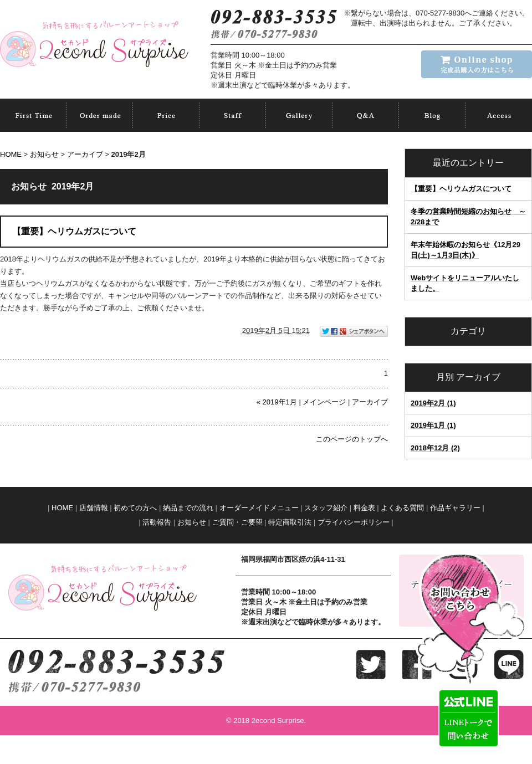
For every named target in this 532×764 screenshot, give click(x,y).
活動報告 (157, 522)
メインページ (324, 402)
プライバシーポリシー (354, 522)
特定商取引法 (290, 522)
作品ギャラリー (455, 508)
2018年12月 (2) (435, 448)
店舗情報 (94, 508)
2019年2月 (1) (433, 403)
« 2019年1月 (277, 402)
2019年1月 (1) (433, 425)
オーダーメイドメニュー (259, 508)
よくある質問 (402, 508)
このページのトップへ (352, 439)
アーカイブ (478, 377)
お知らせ (44, 154)
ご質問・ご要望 (237, 522)
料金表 (364, 508)
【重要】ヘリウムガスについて (461, 189)
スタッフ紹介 (326, 508)
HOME (11, 154)
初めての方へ (135, 508)
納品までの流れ (188, 508)
